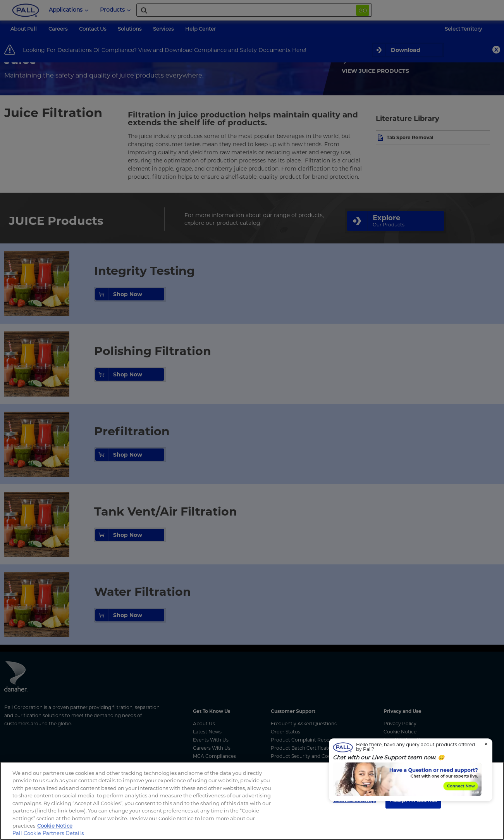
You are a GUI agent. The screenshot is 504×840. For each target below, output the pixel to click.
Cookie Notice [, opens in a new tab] (55, 826)
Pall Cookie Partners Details (48, 833)
